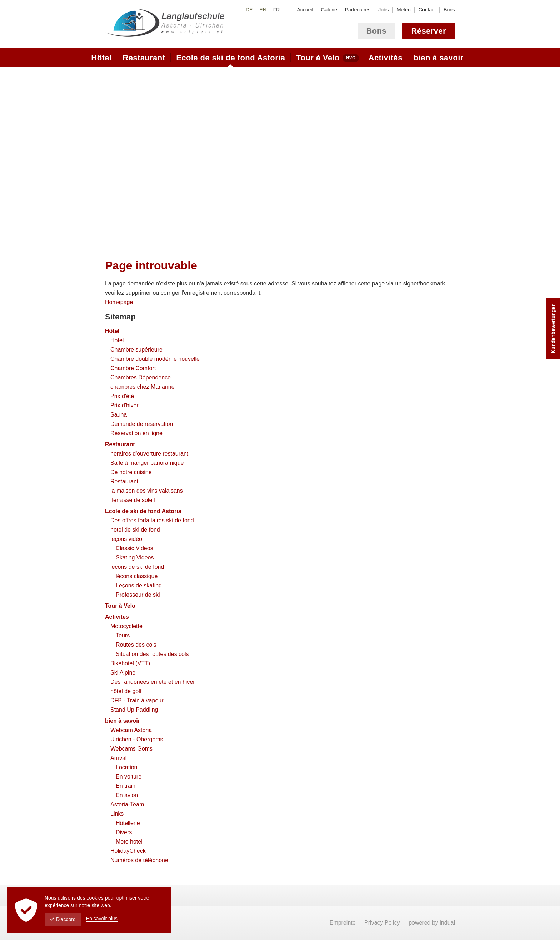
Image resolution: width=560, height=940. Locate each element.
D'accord (63, 919)
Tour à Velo (120, 606)
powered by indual (432, 923)
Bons (377, 31)
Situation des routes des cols (152, 654)
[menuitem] (305, 10)
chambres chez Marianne (142, 387)
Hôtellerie (128, 823)
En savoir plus (102, 919)
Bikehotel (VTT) (130, 663)
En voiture (129, 777)
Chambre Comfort (133, 368)
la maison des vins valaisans (147, 491)
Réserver (429, 31)
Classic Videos (134, 548)
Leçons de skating (139, 585)
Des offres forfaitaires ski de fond (152, 520)
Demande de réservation (142, 424)
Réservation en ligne (136, 433)
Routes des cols (136, 645)
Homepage (119, 302)
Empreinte (343, 923)
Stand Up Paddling (134, 710)
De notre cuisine (131, 472)
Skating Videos (135, 558)
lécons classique (137, 576)
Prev (111, 156)
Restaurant (120, 444)
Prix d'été (122, 396)
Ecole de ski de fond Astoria (143, 511)
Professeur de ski (138, 595)
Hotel (117, 340)
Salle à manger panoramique (147, 463)
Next (449, 156)
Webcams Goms (131, 749)
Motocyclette (126, 626)
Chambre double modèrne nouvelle (155, 359)
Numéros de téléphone (139, 860)
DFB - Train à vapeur (137, 700)
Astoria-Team (127, 804)
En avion (127, 795)
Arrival (118, 758)
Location (127, 767)
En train (126, 786)
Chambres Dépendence (141, 377)
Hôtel (112, 331)
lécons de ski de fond (137, 567)
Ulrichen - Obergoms (137, 739)
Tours (123, 635)
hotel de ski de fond (135, 530)
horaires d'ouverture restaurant (149, 454)
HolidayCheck (128, 851)
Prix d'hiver (124, 405)
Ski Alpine (123, 673)
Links (117, 814)
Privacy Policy (383, 923)
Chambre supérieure (136, 350)
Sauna (119, 415)
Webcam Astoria (131, 730)
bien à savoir (122, 721)
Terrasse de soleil (133, 500)
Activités (117, 617)
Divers (124, 832)
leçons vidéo (126, 539)
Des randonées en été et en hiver (153, 682)
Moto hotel (129, 842)
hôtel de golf (126, 691)
